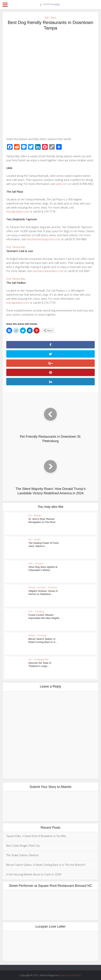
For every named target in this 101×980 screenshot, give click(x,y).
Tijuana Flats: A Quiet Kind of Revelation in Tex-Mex (36, 836)
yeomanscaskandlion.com (48, 271)
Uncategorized (41, 659)
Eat (47, 18)
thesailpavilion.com (18, 212)
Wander (38, 515)
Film (31, 563)
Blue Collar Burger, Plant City (23, 846)
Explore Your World (70, 975)
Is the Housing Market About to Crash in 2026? (34, 874)
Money (32, 635)
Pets (54, 18)
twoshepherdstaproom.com (43, 239)
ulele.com (61, 184)
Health (37, 539)
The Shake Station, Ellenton (22, 855)
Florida (32, 587)
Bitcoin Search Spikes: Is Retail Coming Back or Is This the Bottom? (46, 865)
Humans (39, 563)
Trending (52, 587)
